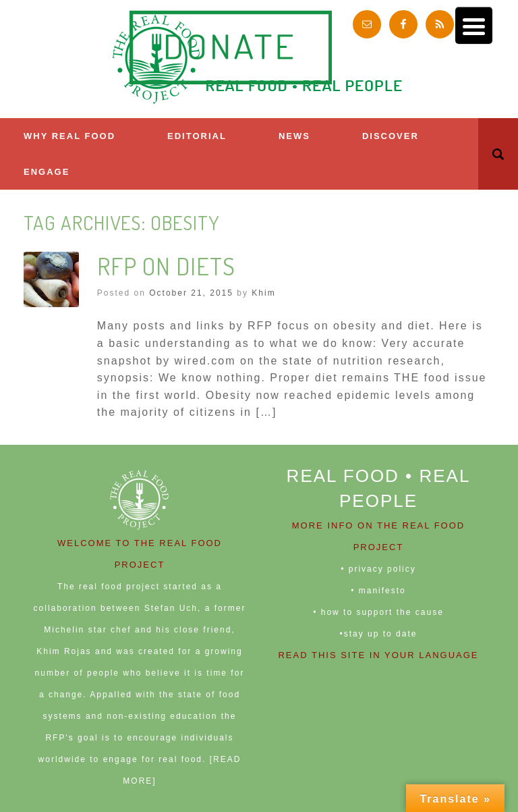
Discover (391, 136)
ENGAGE (47, 172)
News (294, 136)
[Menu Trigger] (474, 25)
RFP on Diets (166, 266)
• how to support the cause (378, 612)
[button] (498, 154)
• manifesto (378, 591)
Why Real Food (69, 136)
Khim (263, 293)
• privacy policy (378, 569)
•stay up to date (379, 634)
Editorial (197, 136)
